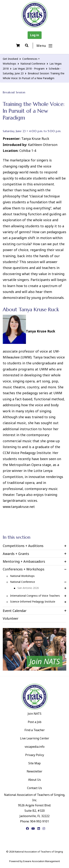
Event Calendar (15, 611)
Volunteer (11, 618)
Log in (35, 35)
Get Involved (10, 59)
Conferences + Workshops (24, 569)
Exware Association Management (41, 861)
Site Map (34, 763)
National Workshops (22, 576)
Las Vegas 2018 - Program (29, 69)
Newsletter (34, 771)
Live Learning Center (35, 738)
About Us (34, 780)
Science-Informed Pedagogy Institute (33, 602)
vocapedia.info (35, 747)
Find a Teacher (35, 730)
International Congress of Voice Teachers (35, 596)
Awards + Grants (16, 554)
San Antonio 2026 (28, 588)
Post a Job (35, 722)
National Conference (33, 64)
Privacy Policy (35, 755)
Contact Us (34, 788)
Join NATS (34, 714)
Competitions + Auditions (23, 546)
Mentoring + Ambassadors (24, 561)
